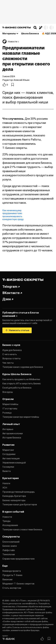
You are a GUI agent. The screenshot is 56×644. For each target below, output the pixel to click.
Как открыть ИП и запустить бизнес (22, 383)
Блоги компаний (11, 542)
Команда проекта (12, 571)
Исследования (10, 525)
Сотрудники (9, 454)
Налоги (6, 483)
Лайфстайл (9, 550)
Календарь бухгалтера (14, 496)
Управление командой (14, 463)
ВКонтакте (12, 293)
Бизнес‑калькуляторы (14, 500)
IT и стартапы (10, 408)
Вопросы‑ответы (11, 358)
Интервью (8, 429)
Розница (7, 413)
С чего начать (10, 354)
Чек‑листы (8, 363)
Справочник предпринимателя (18, 559)
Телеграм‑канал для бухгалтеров (20, 504)
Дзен (8, 299)
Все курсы (8, 392)
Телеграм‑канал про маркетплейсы (21, 417)
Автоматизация (11, 458)
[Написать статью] (40, 28)
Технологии (9, 554)
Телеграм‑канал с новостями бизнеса (22, 529)
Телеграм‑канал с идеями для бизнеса (23, 367)
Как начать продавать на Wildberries (21, 379)
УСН (5, 488)
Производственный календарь (19, 492)
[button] (35, 28)
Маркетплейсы (10, 404)
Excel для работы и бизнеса (17, 388)
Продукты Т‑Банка (12, 575)
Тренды (6, 521)
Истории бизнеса (12, 437)
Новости (7, 517)
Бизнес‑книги (10, 546)
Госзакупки (8, 467)
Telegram (11, 286)
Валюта (6, 471)
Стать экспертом (12, 588)
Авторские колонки (13, 433)
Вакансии (7, 579)
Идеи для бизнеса (12, 350)
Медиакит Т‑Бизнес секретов (18, 584)
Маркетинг (8, 450)
